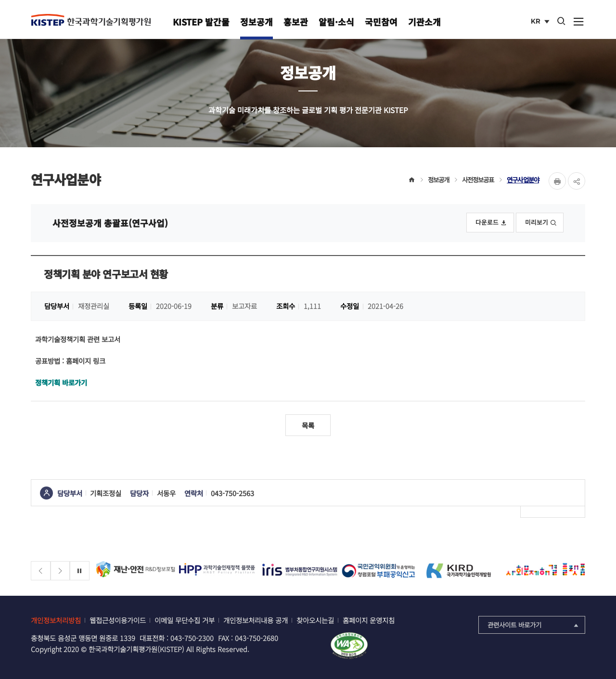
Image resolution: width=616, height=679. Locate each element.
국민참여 (381, 22)
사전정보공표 (478, 179)
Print (557, 181)
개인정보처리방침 (56, 620)
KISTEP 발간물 (201, 22)
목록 (308, 425)
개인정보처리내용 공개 (256, 620)
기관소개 (424, 22)
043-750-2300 (192, 638)
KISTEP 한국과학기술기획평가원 (91, 20)
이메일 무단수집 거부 (185, 620)
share (577, 181)
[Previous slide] (41, 571)
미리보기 (541, 222)
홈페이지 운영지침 (369, 620)
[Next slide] (60, 571)
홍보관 (296, 22)
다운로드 (491, 222)
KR (541, 22)
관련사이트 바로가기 (534, 625)
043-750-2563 (232, 493)
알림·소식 (336, 22)
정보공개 (257, 22)
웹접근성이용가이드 (118, 620)
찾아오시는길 (315, 620)
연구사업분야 (523, 179)
